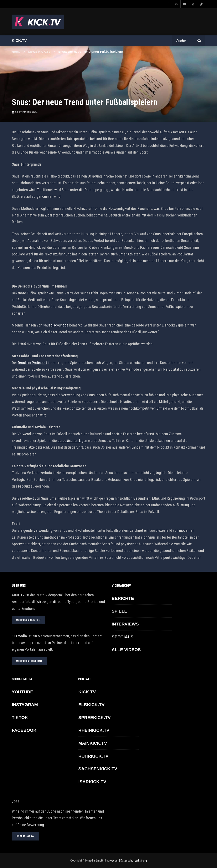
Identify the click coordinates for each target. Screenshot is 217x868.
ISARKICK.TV (92, 782)
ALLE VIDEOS (126, 650)
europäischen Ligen (72, 441)
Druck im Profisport (32, 363)
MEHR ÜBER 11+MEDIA (29, 661)
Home (16, 52)
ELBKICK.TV (91, 705)
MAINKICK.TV (93, 743)
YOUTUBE (23, 692)
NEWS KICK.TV (39, 52)
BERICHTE (123, 598)
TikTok (20, 717)
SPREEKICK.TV (94, 717)
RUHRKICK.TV (93, 756)
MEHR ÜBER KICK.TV (28, 620)
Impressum (111, 860)
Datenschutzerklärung (134, 860)
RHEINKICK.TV (94, 730)
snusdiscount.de (56, 325)
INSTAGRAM (25, 705)
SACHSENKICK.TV (98, 769)
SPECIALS (123, 637)
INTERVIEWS (125, 624)
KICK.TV (87, 692)
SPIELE (120, 611)
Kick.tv (19, 41)
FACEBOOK (24, 730)
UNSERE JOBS (25, 836)
